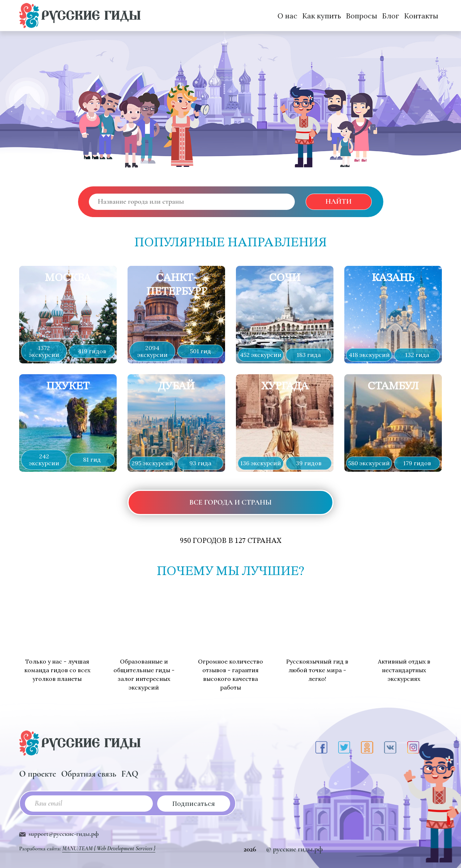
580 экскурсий (369, 463)
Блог (391, 16)
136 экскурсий (261, 463)
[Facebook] (321, 747)
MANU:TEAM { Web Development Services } (109, 848)
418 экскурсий (369, 355)
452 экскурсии (261, 355)
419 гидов (92, 351)
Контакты (421, 16)
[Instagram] (413, 747)
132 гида (417, 355)
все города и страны (231, 502)
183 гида (309, 355)
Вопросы (362, 16)
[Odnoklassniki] (367, 747)
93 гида (200, 463)
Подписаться (194, 804)
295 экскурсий (152, 463)
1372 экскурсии (44, 351)
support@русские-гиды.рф (64, 834)
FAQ (130, 774)
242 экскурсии (44, 460)
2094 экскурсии (152, 351)
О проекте (38, 774)
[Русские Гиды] (80, 16)
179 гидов (417, 463)
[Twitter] (344, 747)
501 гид (201, 351)
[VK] (390, 747)
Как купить (322, 16)
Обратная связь (89, 774)
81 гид (92, 459)
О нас (287, 16)
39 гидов (309, 463)
